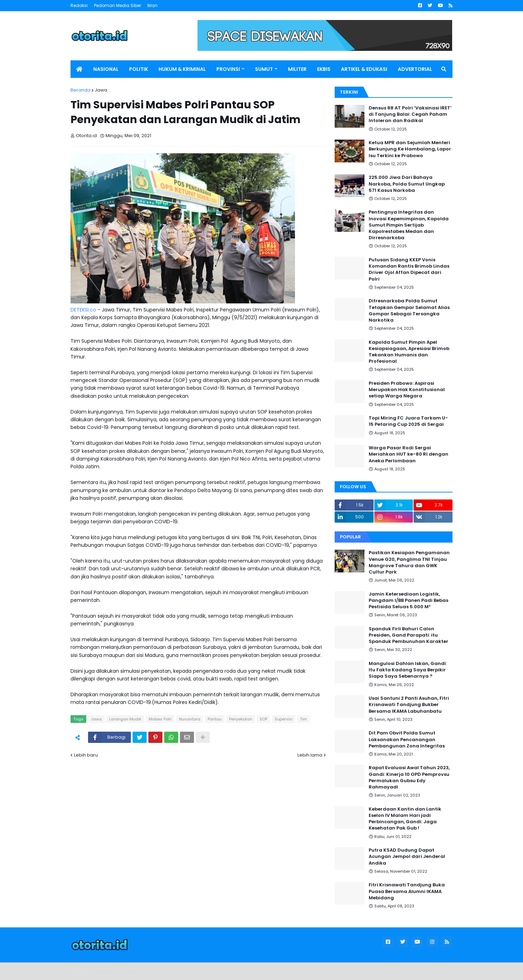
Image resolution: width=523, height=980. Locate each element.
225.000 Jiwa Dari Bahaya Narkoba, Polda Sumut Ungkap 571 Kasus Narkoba (407, 184)
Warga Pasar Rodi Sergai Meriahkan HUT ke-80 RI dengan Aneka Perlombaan (408, 454)
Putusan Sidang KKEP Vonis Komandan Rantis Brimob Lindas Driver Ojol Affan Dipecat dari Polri (409, 270)
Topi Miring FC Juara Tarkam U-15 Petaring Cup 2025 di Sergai (408, 421)
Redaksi (79, 5)
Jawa (101, 90)
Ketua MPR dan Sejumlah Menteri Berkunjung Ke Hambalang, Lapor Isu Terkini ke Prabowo (410, 149)
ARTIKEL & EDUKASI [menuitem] (364, 69)
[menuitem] (79, 69)
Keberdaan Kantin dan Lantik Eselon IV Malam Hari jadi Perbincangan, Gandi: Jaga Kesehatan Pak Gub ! (405, 819)
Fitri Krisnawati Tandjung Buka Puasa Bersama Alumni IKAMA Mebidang (407, 891)
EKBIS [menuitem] (324, 69)
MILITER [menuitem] (297, 69)
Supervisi (284, 719)
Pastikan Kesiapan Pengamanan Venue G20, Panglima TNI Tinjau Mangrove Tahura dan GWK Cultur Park (409, 562)
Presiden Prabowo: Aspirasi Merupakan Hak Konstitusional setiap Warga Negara (407, 390)
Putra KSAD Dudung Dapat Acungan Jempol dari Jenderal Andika (407, 857)
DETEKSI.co (83, 310)
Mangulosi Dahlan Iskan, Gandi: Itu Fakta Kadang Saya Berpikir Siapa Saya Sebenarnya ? (408, 670)
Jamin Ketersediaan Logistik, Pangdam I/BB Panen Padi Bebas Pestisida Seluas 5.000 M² (408, 600)
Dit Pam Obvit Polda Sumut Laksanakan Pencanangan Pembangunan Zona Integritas (407, 739)
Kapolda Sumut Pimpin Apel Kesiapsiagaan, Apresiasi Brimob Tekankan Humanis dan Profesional (409, 352)
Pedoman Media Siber (118, 5)
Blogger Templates (119, 971)
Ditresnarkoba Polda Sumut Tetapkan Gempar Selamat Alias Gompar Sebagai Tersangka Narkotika (409, 311)
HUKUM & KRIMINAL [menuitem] (182, 69)
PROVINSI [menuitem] (228, 69)
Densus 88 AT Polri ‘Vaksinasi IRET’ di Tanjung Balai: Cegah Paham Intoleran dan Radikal (410, 114)
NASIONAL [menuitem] (106, 69)
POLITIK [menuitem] (139, 69)
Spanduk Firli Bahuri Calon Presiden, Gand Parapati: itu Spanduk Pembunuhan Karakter (408, 635)
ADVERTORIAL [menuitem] (415, 69)
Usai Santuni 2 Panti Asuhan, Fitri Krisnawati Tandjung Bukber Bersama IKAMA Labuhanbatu (409, 705)
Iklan (152, 5)
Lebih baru (86, 755)
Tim (303, 719)
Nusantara (190, 719)
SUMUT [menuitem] (264, 69)
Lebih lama (310, 755)
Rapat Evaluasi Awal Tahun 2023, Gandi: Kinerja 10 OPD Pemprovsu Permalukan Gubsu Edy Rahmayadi (409, 777)
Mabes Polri (160, 719)
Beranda (81, 90)
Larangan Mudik (125, 719)
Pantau (215, 719)
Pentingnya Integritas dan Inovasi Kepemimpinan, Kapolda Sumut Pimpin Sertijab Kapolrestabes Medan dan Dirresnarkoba (409, 225)
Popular (350, 537)
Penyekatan (241, 719)
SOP (263, 719)
